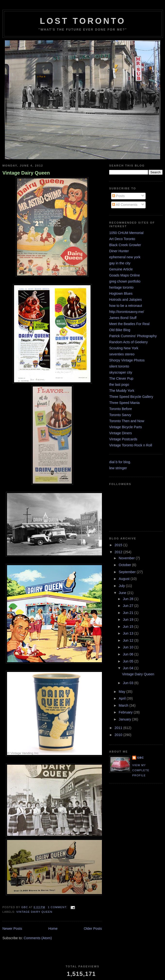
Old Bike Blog (120, 330)
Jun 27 (128, 606)
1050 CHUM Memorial (126, 233)
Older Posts (93, 929)
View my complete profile (141, 770)
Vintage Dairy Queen (26, 173)
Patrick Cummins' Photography (133, 336)
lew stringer (118, 468)
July (122, 586)
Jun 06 (128, 654)
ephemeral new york (125, 257)
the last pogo (119, 385)
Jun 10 (128, 647)
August (124, 579)
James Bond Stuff (123, 318)
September (128, 572)
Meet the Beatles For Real (129, 324)
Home (53, 929)
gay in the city (120, 263)
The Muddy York (122, 391)
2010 (119, 735)
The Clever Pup (121, 378)
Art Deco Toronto (122, 239)
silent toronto (119, 366)
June (123, 593)
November (127, 558)
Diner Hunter (119, 251)
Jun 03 (128, 683)
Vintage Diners (121, 433)
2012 (119, 552)
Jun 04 (128, 668)
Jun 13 (128, 633)
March (124, 705)
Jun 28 (128, 599)
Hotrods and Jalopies (125, 300)
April (123, 698)
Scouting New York (124, 348)
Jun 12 (128, 640)
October (125, 565)
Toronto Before (121, 409)
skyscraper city (121, 372)
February (126, 712)
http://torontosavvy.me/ (127, 312)
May (122, 692)
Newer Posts (12, 929)
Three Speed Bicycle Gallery (131, 397)
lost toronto (83, 21)
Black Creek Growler (125, 245)
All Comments (125, 205)
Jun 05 (128, 661)
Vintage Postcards (123, 439)
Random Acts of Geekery (128, 342)
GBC (140, 758)
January (125, 719)
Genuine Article (121, 269)
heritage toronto (121, 287)
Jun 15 (128, 627)
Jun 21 (128, 613)
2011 (119, 728)
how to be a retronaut (126, 306)
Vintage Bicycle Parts (126, 427)
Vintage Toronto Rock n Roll (131, 445)
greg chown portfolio (125, 281)
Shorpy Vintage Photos (127, 360)
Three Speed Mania (124, 403)
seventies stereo (122, 354)
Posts (118, 196)
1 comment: (58, 907)
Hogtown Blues (121, 293)
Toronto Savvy (120, 415)
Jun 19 (128, 620)
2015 (119, 545)
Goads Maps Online (124, 275)
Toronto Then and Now (127, 421)
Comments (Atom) (38, 938)
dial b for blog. (120, 462)
